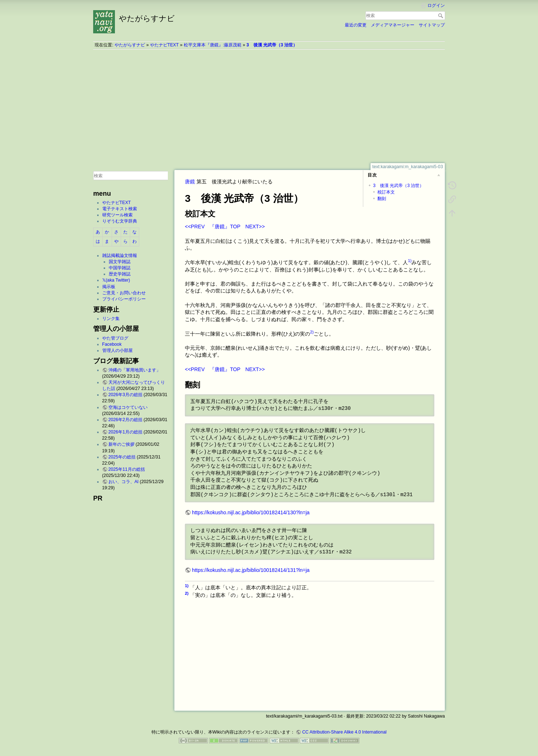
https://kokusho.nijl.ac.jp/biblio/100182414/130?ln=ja (251, 512)
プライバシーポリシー (124, 299)
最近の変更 (356, 25)
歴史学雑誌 (120, 274)
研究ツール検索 (117, 215)
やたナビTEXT (164, 45)
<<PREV (195, 227)
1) (410, 261)
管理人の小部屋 (117, 350)
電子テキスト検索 (120, 209)
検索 (441, 16)
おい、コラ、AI (124, 482)
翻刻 (382, 199)
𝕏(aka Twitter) (116, 280)
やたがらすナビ (130, 45)
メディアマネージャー (393, 25)
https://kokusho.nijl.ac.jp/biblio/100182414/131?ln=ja (251, 570)
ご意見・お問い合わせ (124, 293)
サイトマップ (432, 25)
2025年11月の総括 (127, 469)
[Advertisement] (269, 106)
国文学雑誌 (120, 262)
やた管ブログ (115, 338)
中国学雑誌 (120, 268)
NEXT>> (255, 227)
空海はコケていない (128, 407)
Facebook (112, 344)
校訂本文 (386, 192)
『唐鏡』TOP (225, 227)
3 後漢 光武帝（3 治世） (272, 45)
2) (312, 332)
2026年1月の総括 (125, 432)
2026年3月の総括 (125, 395)
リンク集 (111, 319)
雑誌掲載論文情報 (120, 256)
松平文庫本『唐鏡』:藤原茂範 (213, 45)
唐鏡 (190, 182)
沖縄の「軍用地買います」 (134, 370)
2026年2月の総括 (125, 420)
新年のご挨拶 (121, 444)
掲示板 (109, 287)
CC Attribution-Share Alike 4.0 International (344, 732)
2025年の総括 (122, 457)
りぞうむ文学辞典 (120, 221)
